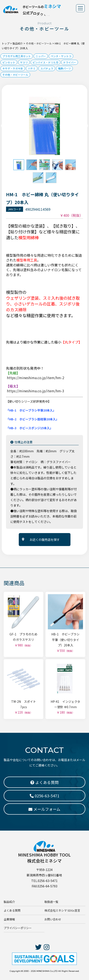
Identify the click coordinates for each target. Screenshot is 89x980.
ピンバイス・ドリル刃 (45, 62)
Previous (3, 126)
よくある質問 (12, 910)
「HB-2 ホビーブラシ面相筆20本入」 (32, 419)
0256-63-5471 (44, 796)
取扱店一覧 (51, 902)
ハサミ (32, 68)
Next (86, 126)
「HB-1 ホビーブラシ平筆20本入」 (31, 410)
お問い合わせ (53, 919)
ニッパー (41, 56)
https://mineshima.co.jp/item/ (36, 378)
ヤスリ (24, 62)
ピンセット (9, 62)
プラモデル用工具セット (17, 56)
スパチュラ (47, 68)
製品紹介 (9, 902)
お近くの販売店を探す (45, 540)
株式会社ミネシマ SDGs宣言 (62, 910)
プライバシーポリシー (18, 928)
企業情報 (9, 919)
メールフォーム (44, 809)
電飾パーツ (64, 68)
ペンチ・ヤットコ (61, 56)
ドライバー (70, 62)
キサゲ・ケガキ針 (13, 68)
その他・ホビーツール (15, 75)
